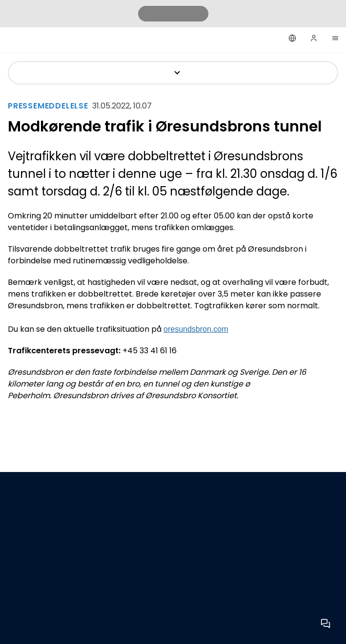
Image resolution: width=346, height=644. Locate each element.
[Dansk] (292, 38)
